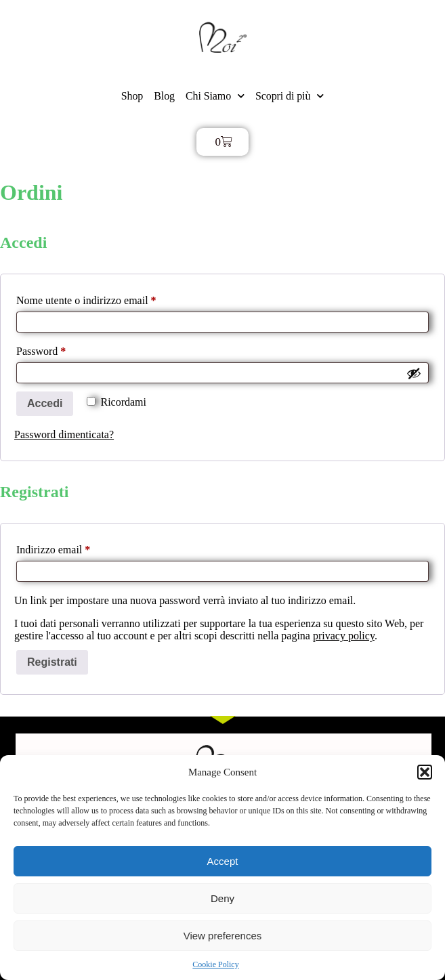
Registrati (52, 662)
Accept (223, 861)
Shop (132, 96)
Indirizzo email (73, 547)
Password (61, 349)
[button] (425, 772)
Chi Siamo (215, 96)
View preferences (223, 936)
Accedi (45, 403)
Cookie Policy (215, 964)
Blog (164, 96)
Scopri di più (290, 96)
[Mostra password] (414, 373)
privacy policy (344, 636)
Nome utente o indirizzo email (106, 298)
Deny (222, 898)
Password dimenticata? (64, 434)
